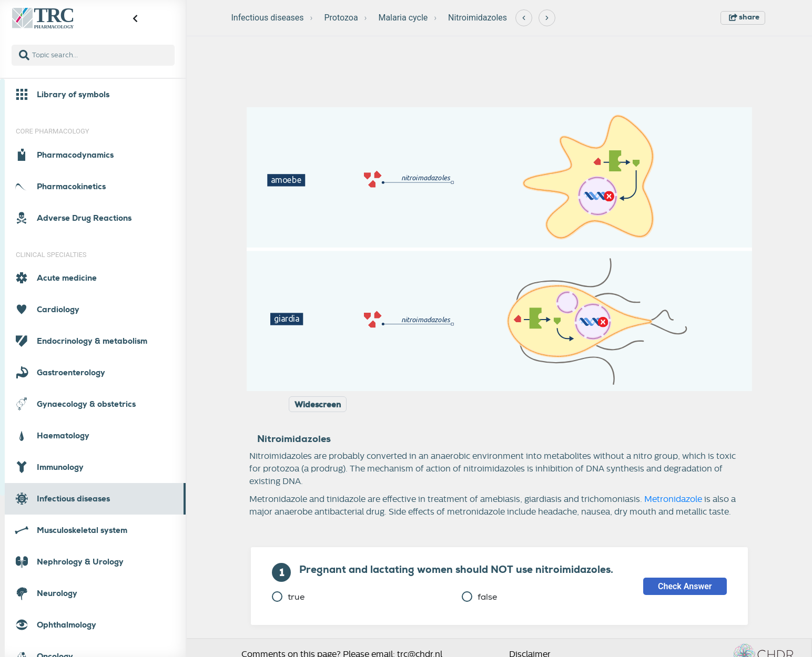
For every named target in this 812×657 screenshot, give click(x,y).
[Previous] (524, 18)
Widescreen (318, 405)
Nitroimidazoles (478, 18)
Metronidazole (673, 499)
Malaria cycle (403, 18)
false (479, 597)
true (288, 597)
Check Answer (685, 586)
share (744, 17)
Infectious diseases (268, 18)
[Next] (547, 18)
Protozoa (341, 18)
